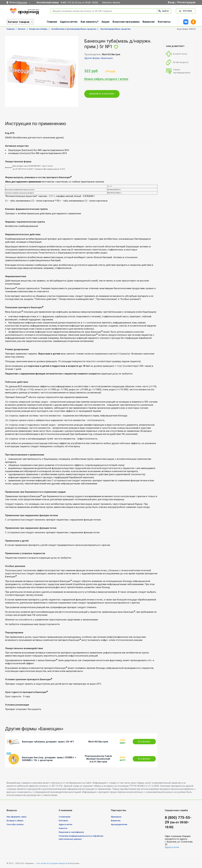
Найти (164, 11)
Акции (105, 22)
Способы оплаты (15, 824)
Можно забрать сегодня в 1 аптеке (106, 79)
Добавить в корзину (102, 94)
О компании (65, 817)
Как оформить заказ (17, 817)
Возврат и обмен (15, 821)
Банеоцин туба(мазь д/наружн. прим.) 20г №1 (48, 742)
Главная (52, 22)
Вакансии (149, 22)
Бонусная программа (126, 22)
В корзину (144, 741)
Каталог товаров (19, 22)
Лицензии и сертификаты (71, 832)
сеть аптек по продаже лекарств (52, 863)
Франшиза (116, 817)
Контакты (164, 22)
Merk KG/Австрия (98, 742)
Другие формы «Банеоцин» (99, 58)
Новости (63, 828)
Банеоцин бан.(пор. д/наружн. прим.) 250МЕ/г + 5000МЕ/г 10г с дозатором (49, 759)
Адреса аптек (69, 22)
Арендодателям (119, 824)
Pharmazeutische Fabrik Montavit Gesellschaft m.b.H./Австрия (98, 759)
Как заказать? (90, 22)
